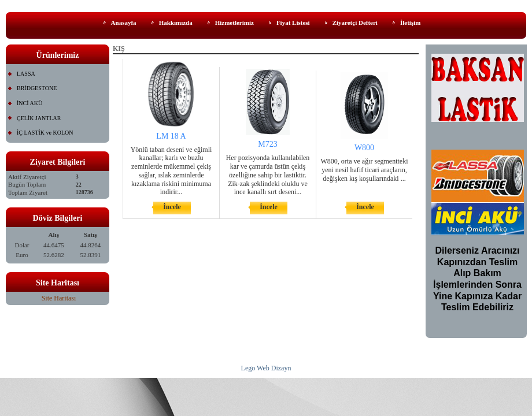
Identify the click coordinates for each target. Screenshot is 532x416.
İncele (172, 207)
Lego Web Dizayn (266, 368)
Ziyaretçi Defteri (355, 23)
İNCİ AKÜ (29, 103)
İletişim (410, 23)
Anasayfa (124, 23)
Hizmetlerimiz (234, 23)
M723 (267, 144)
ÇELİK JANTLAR (39, 118)
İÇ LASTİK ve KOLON (45, 133)
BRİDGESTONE (37, 88)
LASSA (26, 74)
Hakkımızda (176, 23)
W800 (364, 148)
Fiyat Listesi (293, 23)
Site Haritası (59, 298)
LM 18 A (171, 136)
